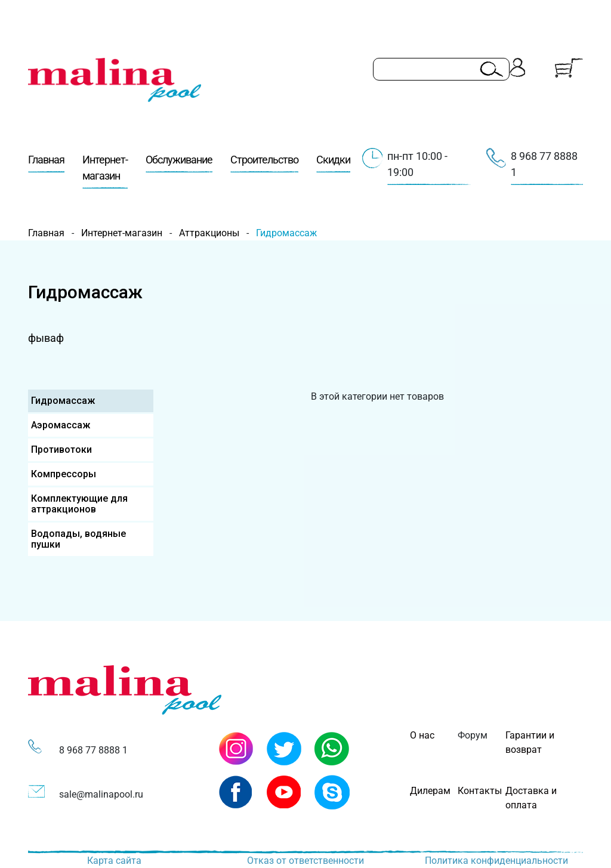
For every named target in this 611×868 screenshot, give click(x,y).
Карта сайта (114, 861)
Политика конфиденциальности (496, 861)
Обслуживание (179, 163)
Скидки (333, 163)
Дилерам (430, 791)
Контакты (480, 791)
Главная (46, 163)
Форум (473, 735)
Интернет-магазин (105, 171)
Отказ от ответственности (305, 861)
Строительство (264, 163)
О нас (422, 735)
